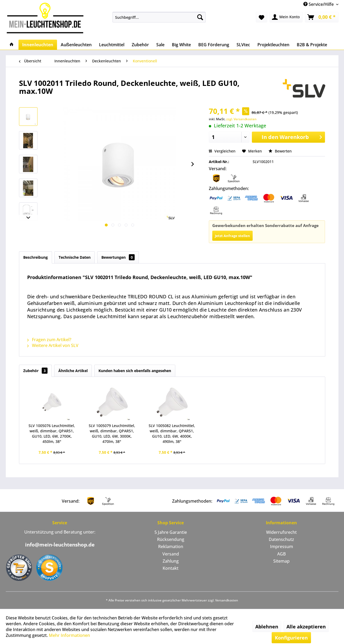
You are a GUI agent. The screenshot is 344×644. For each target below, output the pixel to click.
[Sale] (160, 45)
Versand (171, 554)
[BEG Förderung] (214, 45)
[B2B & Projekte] (312, 45)
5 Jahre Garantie (171, 532)
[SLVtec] (243, 45)
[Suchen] (200, 17)
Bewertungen (118, 257)
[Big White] (181, 45)
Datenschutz (281, 539)
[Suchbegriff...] (159, 17)
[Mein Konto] (286, 17)
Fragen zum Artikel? (49, 340)
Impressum (282, 546)
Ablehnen (267, 627)
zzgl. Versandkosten (241, 119)
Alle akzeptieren (306, 627)
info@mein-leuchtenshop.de (60, 545)
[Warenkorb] (322, 17)
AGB (281, 554)
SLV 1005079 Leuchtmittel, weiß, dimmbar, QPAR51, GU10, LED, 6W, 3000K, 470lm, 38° (112, 434)
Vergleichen (222, 151)
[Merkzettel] (261, 17)
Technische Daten (75, 257)
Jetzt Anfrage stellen (232, 236)
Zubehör (35, 371)
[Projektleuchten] (273, 45)
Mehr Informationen (69, 635)
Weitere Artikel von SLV (53, 345)
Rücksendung (171, 539)
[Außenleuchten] (76, 45)
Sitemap (281, 561)
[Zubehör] (140, 45)
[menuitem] (159, 17)
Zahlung (171, 561)
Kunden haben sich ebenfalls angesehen (135, 371)
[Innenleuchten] (38, 45)
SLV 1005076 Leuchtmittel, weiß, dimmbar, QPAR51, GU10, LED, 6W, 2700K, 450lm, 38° (52, 434)
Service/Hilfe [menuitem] (319, 4)
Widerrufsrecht (281, 532)
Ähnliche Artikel (73, 371)
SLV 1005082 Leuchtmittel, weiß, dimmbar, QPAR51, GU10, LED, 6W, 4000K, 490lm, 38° (172, 434)
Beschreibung (36, 257)
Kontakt (171, 568)
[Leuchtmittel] (112, 45)
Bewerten (280, 151)
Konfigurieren (291, 638)
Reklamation (171, 546)
